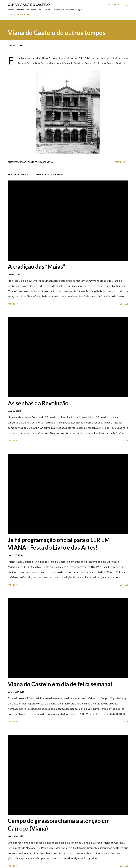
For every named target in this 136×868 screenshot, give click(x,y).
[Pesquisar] (114, 5)
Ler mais (124, 304)
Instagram (14, 14)
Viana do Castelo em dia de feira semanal (60, 684)
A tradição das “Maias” (37, 266)
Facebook (26, 14)
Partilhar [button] (120, 162)
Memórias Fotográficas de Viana (36, 162)
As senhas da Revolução (38, 403)
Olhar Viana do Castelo (29, 5)
